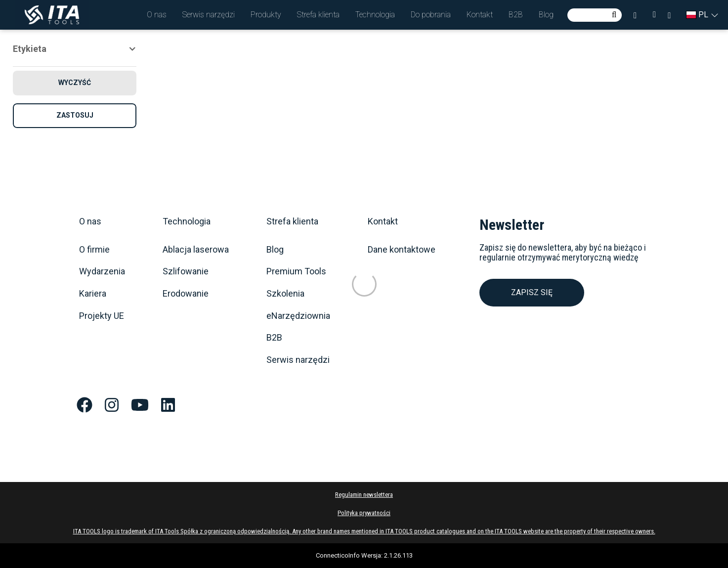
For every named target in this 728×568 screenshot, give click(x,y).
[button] (157, 15)
